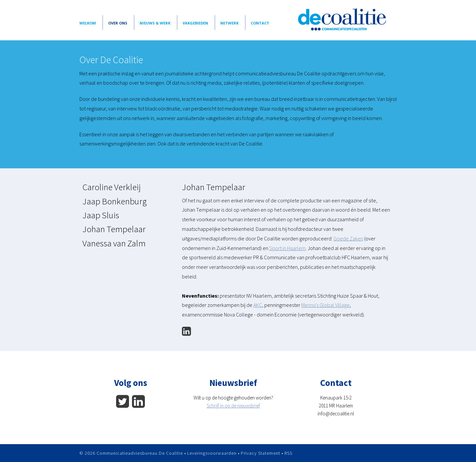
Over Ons (118, 23)
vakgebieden (195, 23)
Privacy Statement (260, 453)
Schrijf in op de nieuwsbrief (233, 406)
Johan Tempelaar (114, 229)
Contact (260, 23)
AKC (258, 305)
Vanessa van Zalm (114, 243)
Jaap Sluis (101, 215)
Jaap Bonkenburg (115, 201)
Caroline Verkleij (111, 187)
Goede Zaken (348, 238)
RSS (288, 453)
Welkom (88, 23)
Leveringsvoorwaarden (212, 453)
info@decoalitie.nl (336, 414)
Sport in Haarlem (287, 248)
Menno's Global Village (325, 305)
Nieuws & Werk (155, 23)
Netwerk (229, 23)
